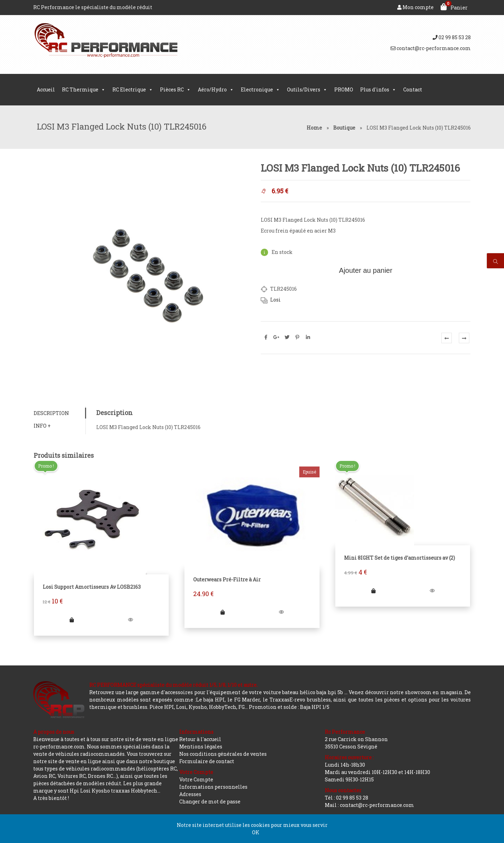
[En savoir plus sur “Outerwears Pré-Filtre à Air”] (223, 612)
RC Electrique (133, 90)
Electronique (260, 90)
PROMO (344, 89)
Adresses (190, 794)
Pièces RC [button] (175, 90)
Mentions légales (201, 747)
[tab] (59, 413)
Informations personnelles (213, 787)
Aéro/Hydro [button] (216, 90)
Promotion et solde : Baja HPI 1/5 (289, 707)
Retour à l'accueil (200, 739)
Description (51, 413)
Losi (275, 300)
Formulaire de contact (207, 761)
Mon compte (415, 7)
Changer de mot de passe (210, 801)
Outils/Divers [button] (307, 90)
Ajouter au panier (366, 270)
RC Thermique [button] (84, 90)
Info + (42, 426)
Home (314, 128)
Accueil (46, 89)
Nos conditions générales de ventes (223, 754)
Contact (413, 89)
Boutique (344, 128)
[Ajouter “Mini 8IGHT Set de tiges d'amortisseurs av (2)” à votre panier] (373, 591)
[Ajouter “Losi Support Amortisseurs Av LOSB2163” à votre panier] (72, 620)
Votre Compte (196, 779)
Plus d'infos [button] (378, 90)
